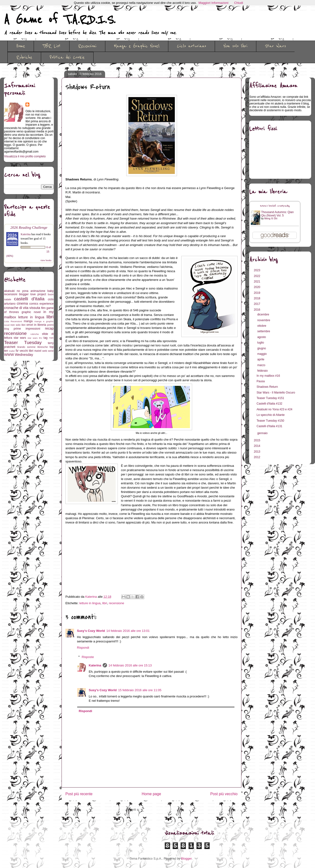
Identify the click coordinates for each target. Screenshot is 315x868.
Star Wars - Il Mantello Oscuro (276, 393)
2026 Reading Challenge (29, 227)
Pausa (261, 381)
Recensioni (87, 46)
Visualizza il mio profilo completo (25, 156)
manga (28, 321)
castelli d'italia (29, 299)
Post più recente (79, 794)
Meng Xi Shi (271, 219)
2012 (258, 457)
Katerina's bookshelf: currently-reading (275, 206)
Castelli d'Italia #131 (269, 426)
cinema (22, 303)
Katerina (95, 665)
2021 (258, 282)
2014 (258, 446)
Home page (151, 794)
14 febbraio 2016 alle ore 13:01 (128, 631)
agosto (262, 337)
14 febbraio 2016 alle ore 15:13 (130, 665)
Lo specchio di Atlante (271, 415)
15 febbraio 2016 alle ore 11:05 (140, 690)
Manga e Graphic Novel (137, 46)
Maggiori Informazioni (214, 3)
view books (46, 260)
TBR (51, 338)
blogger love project (33, 294)
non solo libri (18, 325)
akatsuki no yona (16, 291)
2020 (258, 287)
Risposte (88, 657)
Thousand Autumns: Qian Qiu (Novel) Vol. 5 (277, 214)
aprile (261, 359)
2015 (258, 440)
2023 (258, 270)
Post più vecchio (224, 794)
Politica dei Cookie (67, 57)
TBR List (52, 46)
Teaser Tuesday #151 (270, 398)
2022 (258, 276)
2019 (258, 293)
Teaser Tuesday (23, 342)
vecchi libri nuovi (31, 351)
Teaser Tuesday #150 (270, 421)
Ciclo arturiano (192, 46)
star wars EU (35, 338)
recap (49, 328)
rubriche (35, 334)
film (43, 308)
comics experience (41, 304)
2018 (258, 298)
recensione (117, 603)
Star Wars (275, 46)
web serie (48, 351)
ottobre (262, 326)
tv (17, 351)
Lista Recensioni (13, 321)
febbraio (263, 371)
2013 (258, 452)
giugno (262, 348)
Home (21, 46)
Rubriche (24, 57)
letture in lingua (90, 603)
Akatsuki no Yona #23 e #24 (274, 409)
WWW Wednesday (19, 355)
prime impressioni (27, 329)
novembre (264, 320)
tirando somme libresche (33, 347)
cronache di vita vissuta (22, 308)
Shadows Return (267, 387)
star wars (20, 338)
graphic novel (31, 312)
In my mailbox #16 (268, 376)
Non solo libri (236, 46)
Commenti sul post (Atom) (158, 810)
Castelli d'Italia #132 (269, 404)
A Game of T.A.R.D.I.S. (60, 20)
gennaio (263, 433)
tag (46, 338)
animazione (38, 291)
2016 (258, 310)
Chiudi (239, 3)
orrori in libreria (36, 325)
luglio (261, 343)
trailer (12, 351)
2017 (258, 304)
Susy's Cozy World (91, 631)
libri (105, 603)
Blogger (186, 859)
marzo (262, 365)
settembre (264, 331)
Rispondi (83, 648)
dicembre (264, 314)
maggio (262, 354)
